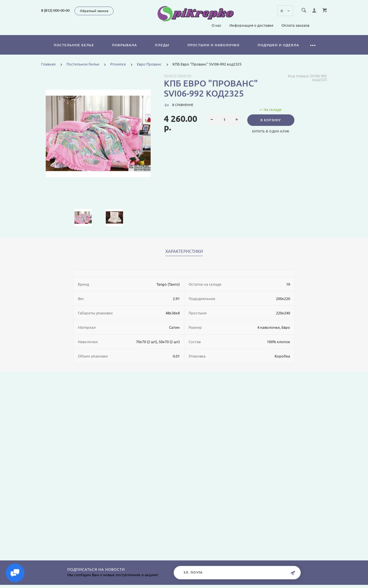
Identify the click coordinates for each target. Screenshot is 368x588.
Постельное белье (74, 45)
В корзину (271, 120)
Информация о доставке (251, 25)
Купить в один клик (271, 131)
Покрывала (124, 45)
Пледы (162, 45)
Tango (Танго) (178, 76)
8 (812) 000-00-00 (55, 10)
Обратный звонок (94, 11)
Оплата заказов (295, 25)
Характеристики (184, 251)
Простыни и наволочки (213, 45)
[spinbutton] (224, 120)
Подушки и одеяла (278, 45)
